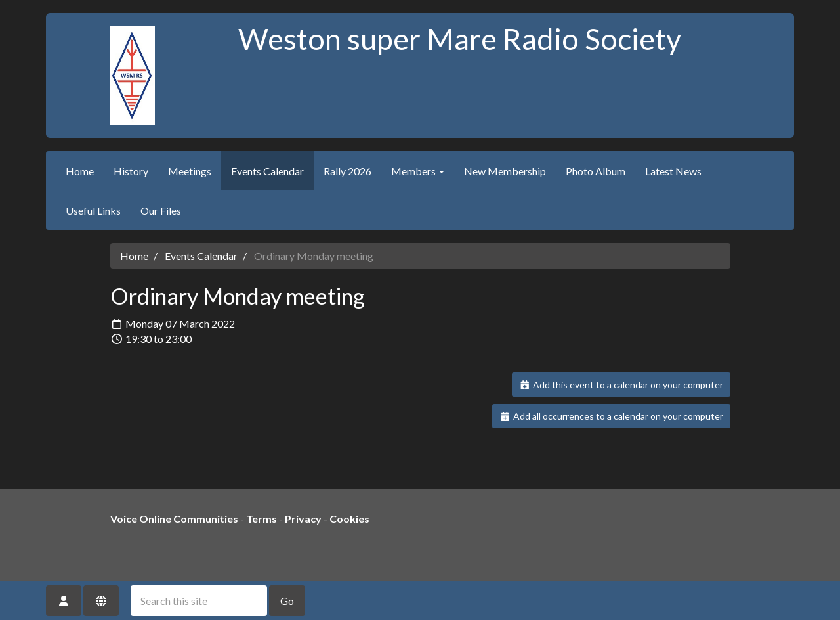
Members (418, 171)
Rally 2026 (347, 171)
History (131, 171)
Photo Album (596, 171)
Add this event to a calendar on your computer (621, 385)
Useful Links (93, 210)
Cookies (349, 519)
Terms (262, 519)
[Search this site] (199, 601)
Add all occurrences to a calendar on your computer (611, 416)
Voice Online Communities (174, 519)
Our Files (161, 210)
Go (287, 601)
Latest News (673, 171)
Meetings (190, 171)
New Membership (505, 171)
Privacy (303, 519)
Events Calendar (267, 171)
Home (80, 171)
